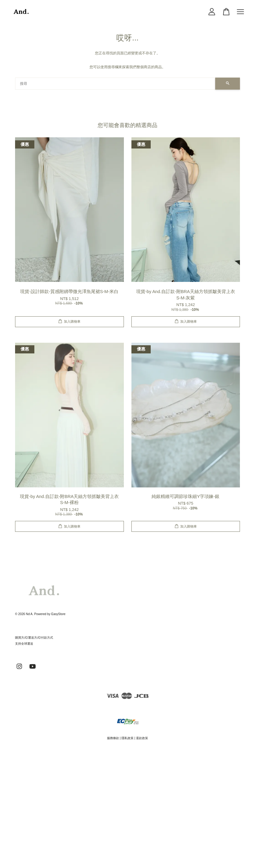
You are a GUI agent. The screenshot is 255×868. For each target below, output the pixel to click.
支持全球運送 (24, 644)
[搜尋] (115, 84)
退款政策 (142, 738)
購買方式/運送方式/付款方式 (34, 638)
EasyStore (58, 614)
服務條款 (113, 738)
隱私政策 (127, 738)
